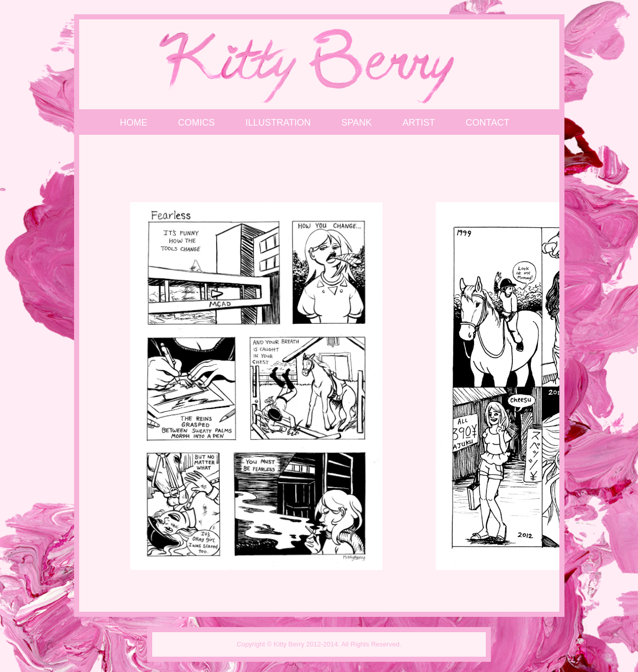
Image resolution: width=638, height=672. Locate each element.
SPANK (357, 123)
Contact (488, 123)
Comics (197, 123)
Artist (419, 123)
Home (134, 123)
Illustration (278, 123)
